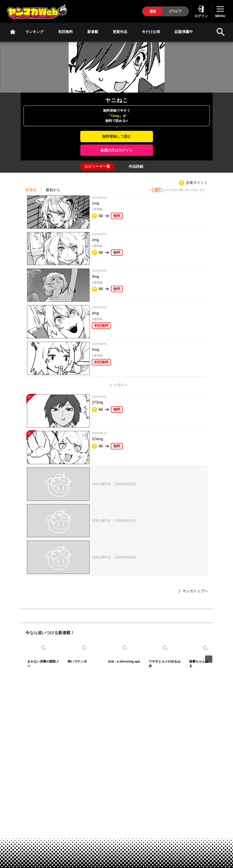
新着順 (31, 190)
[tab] (97, 167)
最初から (53, 190)
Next (209, 659)
